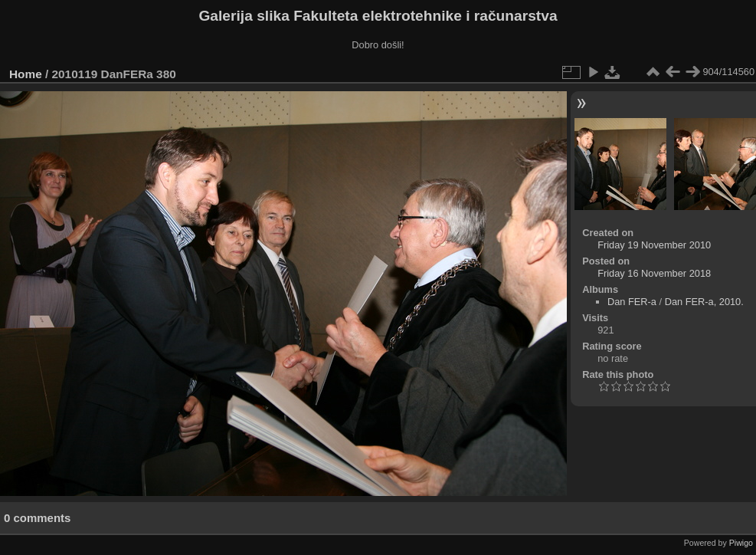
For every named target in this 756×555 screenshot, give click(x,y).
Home (26, 74)
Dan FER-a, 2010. (704, 302)
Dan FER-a (632, 302)
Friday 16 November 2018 (654, 273)
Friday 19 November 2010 (654, 245)
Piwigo (741, 543)
